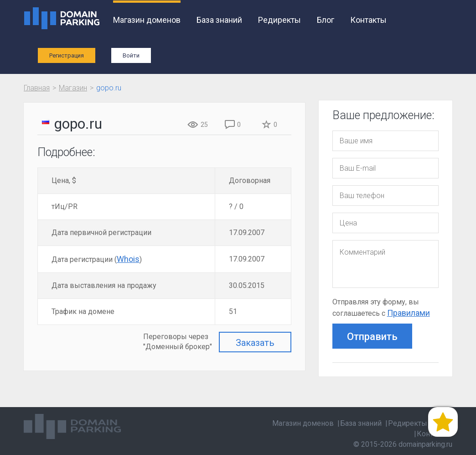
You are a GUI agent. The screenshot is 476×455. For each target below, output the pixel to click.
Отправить (372, 337)
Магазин (73, 88)
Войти (131, 55)
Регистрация (67, 55)
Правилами (409, 313)
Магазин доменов (147, 20)
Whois (128, 259)
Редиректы (279, 20)
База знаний (219, 20)
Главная (37, 88)
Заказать (255, 343)
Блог (326, 20)
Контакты (368, 20)
